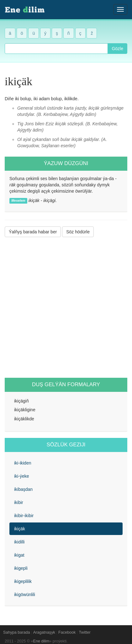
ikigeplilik (23, 581)
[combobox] (56, 49)
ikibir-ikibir (24, 516)
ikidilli (19, 542)
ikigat (19, 555)
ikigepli (21, 568)
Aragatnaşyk (44, 632)
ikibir (19, 502)
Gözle (117, 49)
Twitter (85, 632)
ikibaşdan (23, 489)
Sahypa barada (16, 632)
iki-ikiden (23, 463)
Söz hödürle (78, 232)
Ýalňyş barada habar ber (33, 232)
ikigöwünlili (25, 595)
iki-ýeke (21, 476)
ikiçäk (20, 529)
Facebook (67, 632)
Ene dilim (41, 641)
